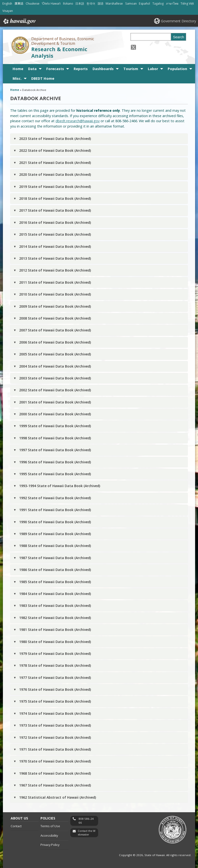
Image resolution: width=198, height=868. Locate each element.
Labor (153, 69)
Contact (16, 826)
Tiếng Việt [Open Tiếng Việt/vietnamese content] (187, 4)
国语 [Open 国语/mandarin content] (101, 4)
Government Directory (178, 21)
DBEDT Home (43, 78)
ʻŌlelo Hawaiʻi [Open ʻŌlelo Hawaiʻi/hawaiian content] (51, 4)
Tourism (131, 69)
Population (177, 69)
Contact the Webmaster (87, 833)
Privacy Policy (50, 845)
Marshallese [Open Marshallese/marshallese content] (114, 4)
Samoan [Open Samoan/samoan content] (131, 4)
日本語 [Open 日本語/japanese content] (80, 4)
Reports (81, 69)
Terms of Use (50, 826)
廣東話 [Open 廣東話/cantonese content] (19, 4)
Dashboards (103, 69)
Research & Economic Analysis (59, 52)
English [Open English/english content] (7, 4)
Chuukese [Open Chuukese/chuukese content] (33, 4)
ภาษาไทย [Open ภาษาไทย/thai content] (172, 4)
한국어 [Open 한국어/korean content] (91, 4)
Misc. (17, 78)
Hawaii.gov (19, 21)
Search (179, 37)
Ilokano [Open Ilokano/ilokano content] (68, 4)
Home (18, 69)
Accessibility (49, 836)
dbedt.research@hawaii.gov (78, 121)
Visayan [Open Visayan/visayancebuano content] (8, 11)
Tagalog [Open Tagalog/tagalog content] (158, 4)
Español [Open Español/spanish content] (144, 4)
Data (32, 69)
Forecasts (55, 69)
